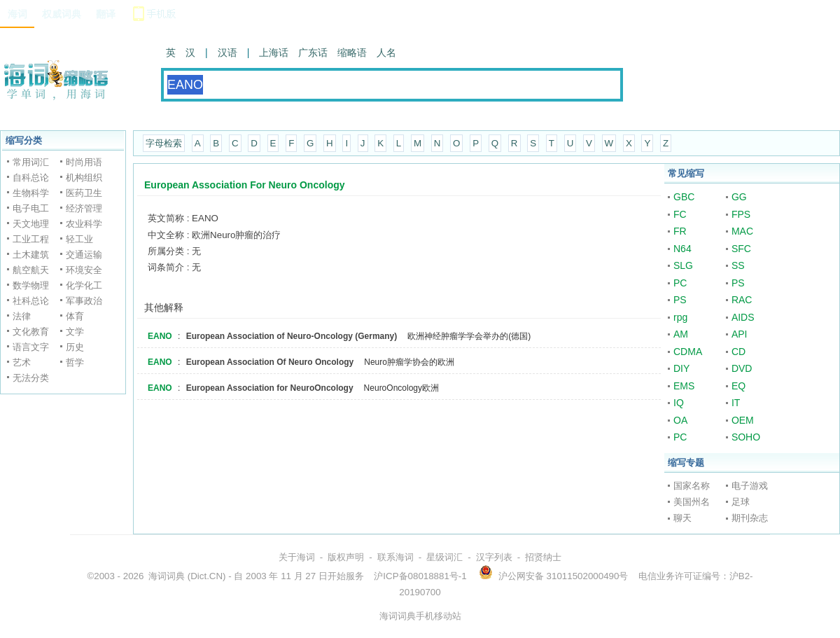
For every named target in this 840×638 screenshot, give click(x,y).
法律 (22, 316)
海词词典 (167, 576)
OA (680, 420)
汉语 (227, 53)
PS (738, 283)
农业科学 (84, 224)
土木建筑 (31, 255)
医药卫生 (84, 193)
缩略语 (352, 53)
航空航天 (31, 270)
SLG (683, 265)
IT (736, 403)
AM (681, 334)
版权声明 (346, 557)
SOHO (746, 437)
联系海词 (395, 557)
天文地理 (31, 224)
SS (738, 265)
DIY (681, 368)
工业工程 (31, 239)
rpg (680, 317)
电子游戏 (750, 486)
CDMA (688, 352)
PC (680, 283)
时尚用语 (84, 162)
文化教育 (31, 332)
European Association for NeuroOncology (270, 388)
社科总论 (31, 301)
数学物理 (31, 285)
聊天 (682, 518)
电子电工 (31, 208)
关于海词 (297, 557)
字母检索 (164, 143)
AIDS (743, 317)
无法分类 (31, 378)
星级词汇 (444, 557)
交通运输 (84, 255)
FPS (741, 214)
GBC (684, 197)
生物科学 (31, 193)
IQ (679, 403)
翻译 (106, 14)
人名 (386, 53)
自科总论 (31, 178)
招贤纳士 (543, 557)
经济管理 (84, 208)
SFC (741, 249)
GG (739, 197)
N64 (682, 249)
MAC (742, 231)
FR (680, 231)
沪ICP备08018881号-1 (420, 576)
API (740, 334)
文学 (75, 332)
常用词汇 (31, 162)
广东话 (313, 53)
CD (738, 352)
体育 (75, 316)
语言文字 (31, 347)
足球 (741, 502)
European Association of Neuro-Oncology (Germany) (292, 336)
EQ (738, 386)
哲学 (75, 362)
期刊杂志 (750, 518)
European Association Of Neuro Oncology (270, 362)
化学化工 (84, 285)
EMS (684, 386)
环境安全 (84, 270)
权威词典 (62, 14)
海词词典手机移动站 (420, 616)
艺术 (22, 362)
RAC (742, 300)
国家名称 (692, 486)
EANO (160, 336)
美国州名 (692, 502)
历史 (75, 347)
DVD (742, 368)
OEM (743, 420)
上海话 (274, 53)
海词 (17, 14)
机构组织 (84, 178)
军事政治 (84, 301)
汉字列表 (494, 557)
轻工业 (79, 239)
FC (680, 214)
